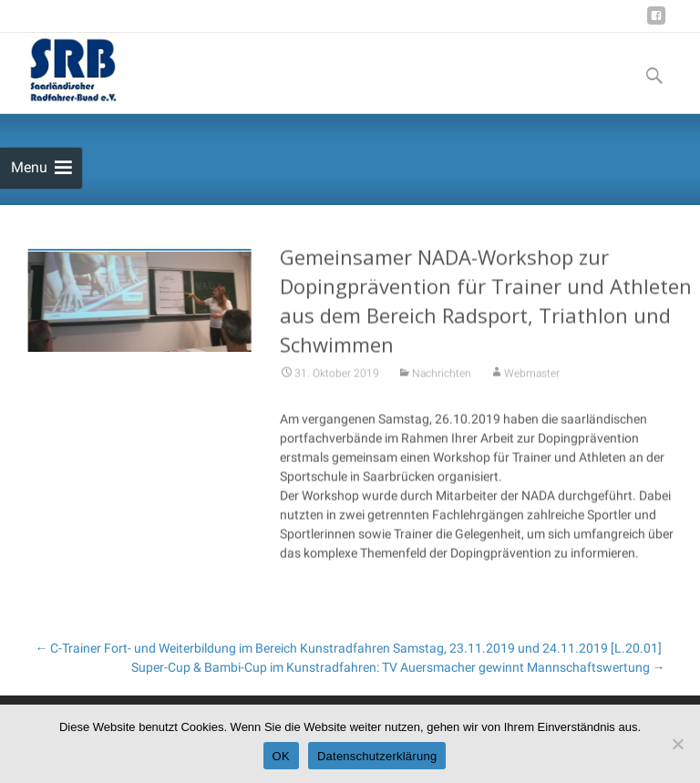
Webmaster (532, 376)
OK (281, 756)
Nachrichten (442, 376)
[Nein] (677, 744)
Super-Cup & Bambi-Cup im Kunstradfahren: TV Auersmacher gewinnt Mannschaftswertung (398, 667)
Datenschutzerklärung (377, 756)
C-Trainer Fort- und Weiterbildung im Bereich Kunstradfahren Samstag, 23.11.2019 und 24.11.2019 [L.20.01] (348, 648)
